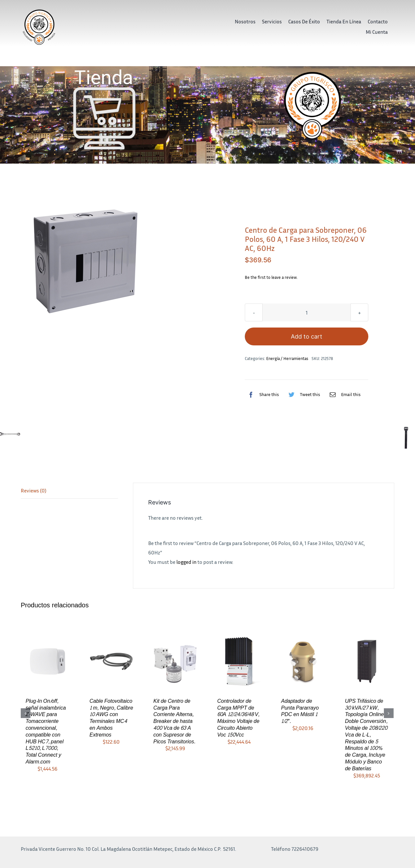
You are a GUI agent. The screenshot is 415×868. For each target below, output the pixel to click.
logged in (186, 562)
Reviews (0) (34, 490)
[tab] (69, 491)
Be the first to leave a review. (271, 277)
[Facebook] (262, 394)
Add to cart (307, 336)
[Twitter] (303, 394)
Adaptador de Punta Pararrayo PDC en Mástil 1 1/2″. (300, 711)
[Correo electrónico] (344, 394)
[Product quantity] (307, 312)
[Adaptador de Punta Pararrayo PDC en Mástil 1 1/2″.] (303, 661)
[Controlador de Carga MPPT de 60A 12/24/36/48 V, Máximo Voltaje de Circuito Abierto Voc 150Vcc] (239, 661)
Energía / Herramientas (287, 358)
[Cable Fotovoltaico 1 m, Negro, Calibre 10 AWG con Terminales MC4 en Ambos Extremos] (111, 661)
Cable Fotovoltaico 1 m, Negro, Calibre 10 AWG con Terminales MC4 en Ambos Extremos (111, 718)
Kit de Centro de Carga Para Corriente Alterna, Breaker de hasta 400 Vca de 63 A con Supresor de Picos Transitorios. (174, 721)
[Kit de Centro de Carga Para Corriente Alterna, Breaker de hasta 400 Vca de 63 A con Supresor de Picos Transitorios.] (175, 661)
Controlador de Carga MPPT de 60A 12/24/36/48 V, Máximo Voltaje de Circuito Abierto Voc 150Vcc (238, 718)
